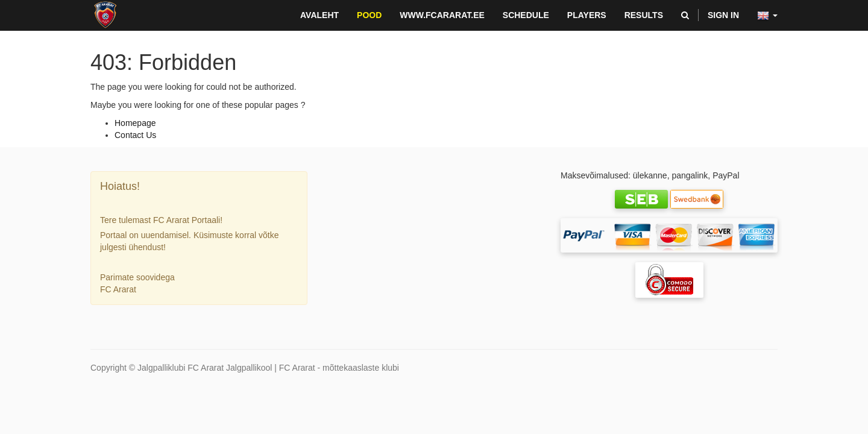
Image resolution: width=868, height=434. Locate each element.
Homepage (135, 123)
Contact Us (135, 135)
